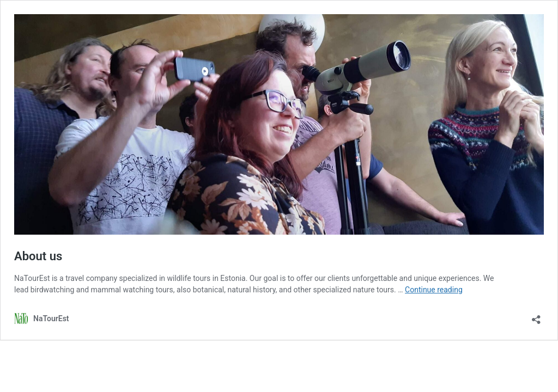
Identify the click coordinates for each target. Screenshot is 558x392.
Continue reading (434, 290)
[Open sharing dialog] (536, 316)
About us (38, 256)
